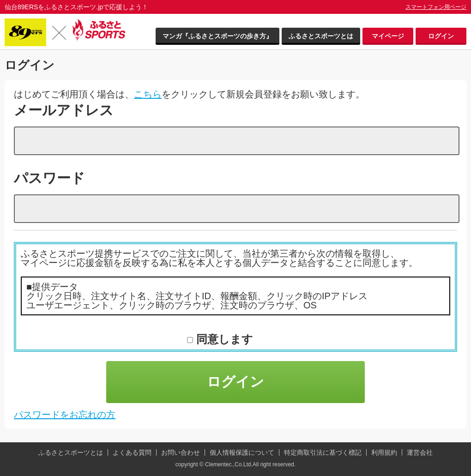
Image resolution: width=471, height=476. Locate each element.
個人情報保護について (242, 452)
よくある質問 (132, 452)
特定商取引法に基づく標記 (323, 452)
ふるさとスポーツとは (321, 36)
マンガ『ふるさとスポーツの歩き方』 (217, 36)
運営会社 (420, 452)
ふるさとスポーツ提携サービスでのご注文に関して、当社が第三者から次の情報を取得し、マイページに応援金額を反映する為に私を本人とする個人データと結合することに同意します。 (219, 258)
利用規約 (384, 452)
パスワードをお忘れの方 (65, 415)
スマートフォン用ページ (436, 7)
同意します (223, 339)
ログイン (441, 36)
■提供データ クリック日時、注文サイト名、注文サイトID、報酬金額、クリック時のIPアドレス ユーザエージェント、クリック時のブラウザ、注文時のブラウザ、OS (197, 296)
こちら (148, 94)
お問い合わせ (181, 452)
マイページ (388, 36)
